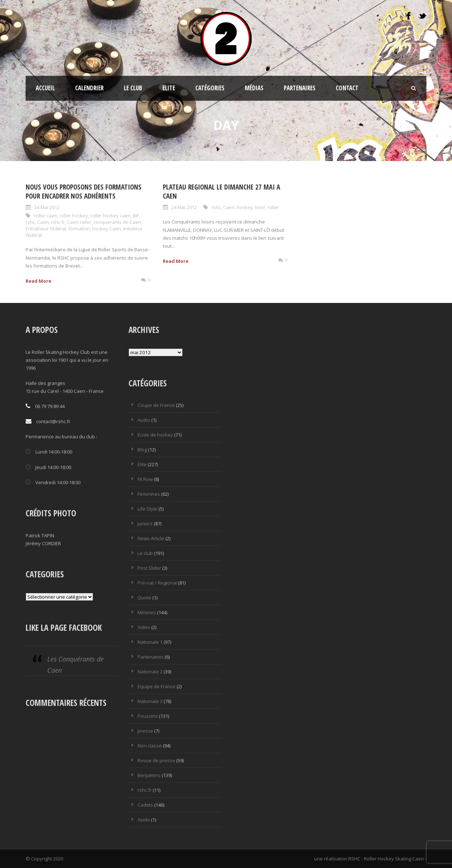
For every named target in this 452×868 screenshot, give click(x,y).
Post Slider (149, 568)
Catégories (210, 88)
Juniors (145, 524)
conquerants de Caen (117, 222)
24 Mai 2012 (47, 207)
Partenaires (300, 88)
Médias (254, 88)
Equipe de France (157, 686)
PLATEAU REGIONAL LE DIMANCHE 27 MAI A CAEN (221, 192)
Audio (144, 420)
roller (273, 207)
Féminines (149, 494)
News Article (151, 538)
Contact (347, 88)
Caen (43, 222)
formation (79, 229)
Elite (169, 88)
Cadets (145, 805)
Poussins (148, 716)
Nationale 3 (150, 701)
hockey (245, 207)
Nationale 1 (150, 642)
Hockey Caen (107, 229)
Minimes (147, 612)
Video (144, 627)
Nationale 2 (150, 672)
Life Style (147, 509)
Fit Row (145, 479)
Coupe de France (156, 405)
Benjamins (149, 775)
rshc (30, 222)
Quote (144, 598)
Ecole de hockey (155, 435)
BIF (136, 216)
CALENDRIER (89, 88)
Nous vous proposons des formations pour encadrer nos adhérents (84, 192)
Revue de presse (156, 760)
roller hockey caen (110, 216)
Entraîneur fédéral (46, 229)
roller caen (46, 216)
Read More (38, 281)
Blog (142, 450)
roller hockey (74, 216)
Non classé (150, 746)
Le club (133, 88)
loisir (260, 207)
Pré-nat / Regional (157, 583)
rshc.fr (58, 222)
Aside (144, 820)
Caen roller (79, 222)
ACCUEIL (45, 88)
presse (145, 731)
